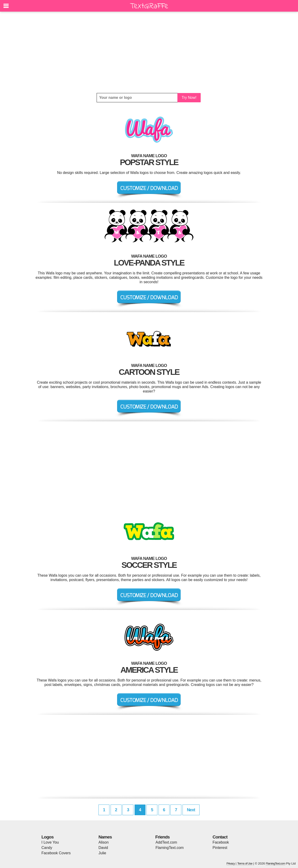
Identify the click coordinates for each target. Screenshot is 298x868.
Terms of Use (245, 863)
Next (191, 810)
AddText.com (166, 842)
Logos (47, 837)
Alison (104, 842)
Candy (47, 848)
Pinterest (220, 848)
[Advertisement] (149, 52)
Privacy (231, 863)
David (103, 848)
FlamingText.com (170, 848)
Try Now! (189, 98)
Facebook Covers (56, 853)
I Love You (50, 842)
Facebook (221, 842)
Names (105, 837)
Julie (102, 853)
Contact (220, 837)
